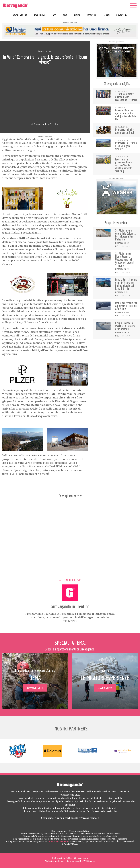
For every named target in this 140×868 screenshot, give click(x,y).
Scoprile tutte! (35, 688)
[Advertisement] (117, 361)
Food (54, 15)
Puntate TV (122, 15)
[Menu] (133, 6)
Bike (65, 15)
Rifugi (77, 15)
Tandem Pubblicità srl (58, 842)
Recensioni (92, 15)
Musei (107, 15)
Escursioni (39, 15)
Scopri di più (105, 688)
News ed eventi (20, 15)
